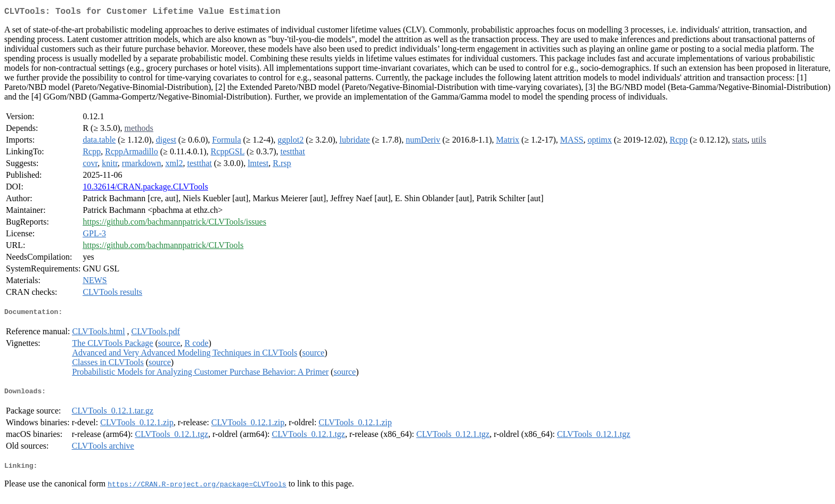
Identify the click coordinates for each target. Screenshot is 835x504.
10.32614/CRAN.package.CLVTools (145, 189)
